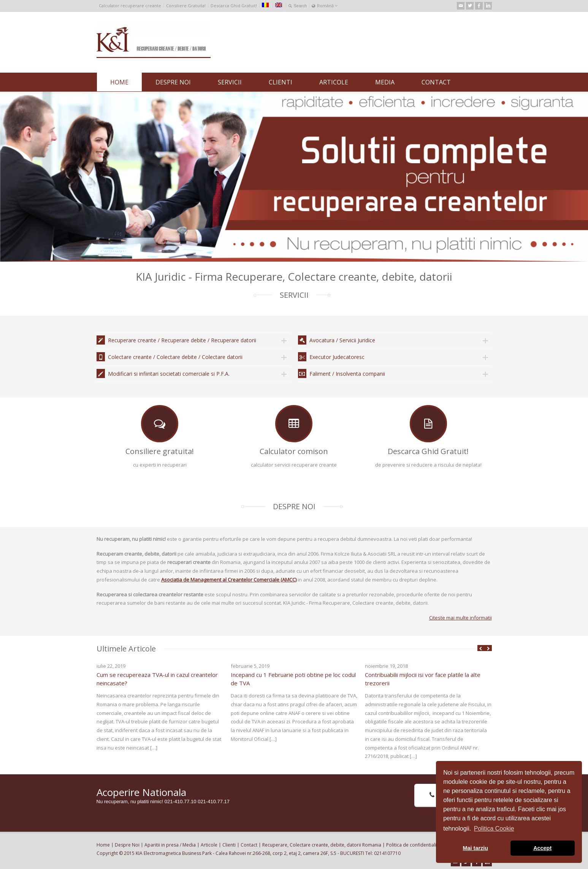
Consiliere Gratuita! (186, 6)
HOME (119, 82)
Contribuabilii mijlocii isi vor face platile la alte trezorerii (423, 679)
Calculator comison (294, 451)
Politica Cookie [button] (494, 828)
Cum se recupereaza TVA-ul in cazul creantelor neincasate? (157, 679)
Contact (249, 845)
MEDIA (385, 82)
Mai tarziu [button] (475, 848)
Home (103, 845)
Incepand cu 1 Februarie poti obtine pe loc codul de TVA (293, 679)
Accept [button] (542, 848)
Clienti (229, 845)
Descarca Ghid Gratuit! (234, 6)
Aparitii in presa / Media (170, 845)
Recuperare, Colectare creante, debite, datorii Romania (322, 845)
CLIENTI (281, 82)
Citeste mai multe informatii (460, 618)
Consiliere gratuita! (160, 451)
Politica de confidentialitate (415, 845)
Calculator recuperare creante (130, 6)
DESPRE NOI (173, 82)
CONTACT (436, 82)
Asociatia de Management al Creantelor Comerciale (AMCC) (229, 580)
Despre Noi (127, 845)
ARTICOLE (334, 82)
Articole (209, 845)
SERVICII (230, 82)
